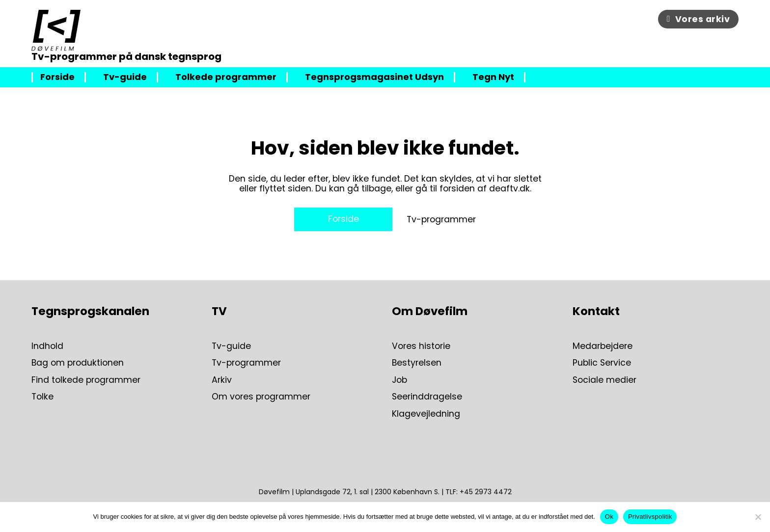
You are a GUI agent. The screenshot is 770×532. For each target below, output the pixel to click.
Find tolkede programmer (86, 380)
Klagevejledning (426, 414)
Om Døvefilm (430, 311)
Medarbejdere (603, 346)
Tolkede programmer (226, 77)
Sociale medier (605, 380)
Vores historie (421, 346)
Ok (609, 517)
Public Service (602, 363)
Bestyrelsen (417, 363)
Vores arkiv (698, 19)
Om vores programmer (261, 397)
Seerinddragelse (427, 397)
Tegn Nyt (493, 77)
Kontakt (596, 311)
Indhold (47, 346)
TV (219, 311)
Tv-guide (125, 77)
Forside (57, 77)
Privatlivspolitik (650, 517)
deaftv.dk (509, 188)
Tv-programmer (441, 219)
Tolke (42, 397)
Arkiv (222, 380)
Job (399, 380)
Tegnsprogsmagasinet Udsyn (374, 77)
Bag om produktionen (78, 363)
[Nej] (758, 517)
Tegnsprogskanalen (90, 311)
